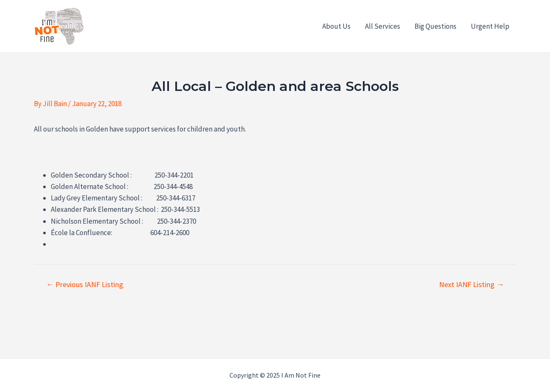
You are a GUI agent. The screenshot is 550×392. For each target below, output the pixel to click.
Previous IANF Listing (85, 285)
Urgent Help (490, 26)
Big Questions (435, 26)
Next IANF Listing (471, 285)
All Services (383, 26)
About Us (336, 26)
